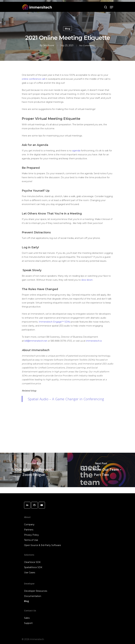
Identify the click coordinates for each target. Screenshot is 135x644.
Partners (29, 530)
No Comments (87, 45)
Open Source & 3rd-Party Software (43, 545)
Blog (67, 29)
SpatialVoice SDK (33, 567)
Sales (27, 618)
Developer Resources (36, 591)
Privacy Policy (31, 535)
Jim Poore (48, 45)
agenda (76, 151)
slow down (87, 280)
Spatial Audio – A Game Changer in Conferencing (66, 399)
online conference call (33, 79)
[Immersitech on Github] (34, 505)
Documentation (33, 596)
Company (29, 524)
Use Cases (30, 573)
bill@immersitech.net (36, 341)
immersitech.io (94, 341)
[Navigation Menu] (112, 7)
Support (28, 623)
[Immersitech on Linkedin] (27, 505)
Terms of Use (31, 540)
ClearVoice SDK (32, 562)
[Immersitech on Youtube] (42, 505)
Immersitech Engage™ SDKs (54, 322)
